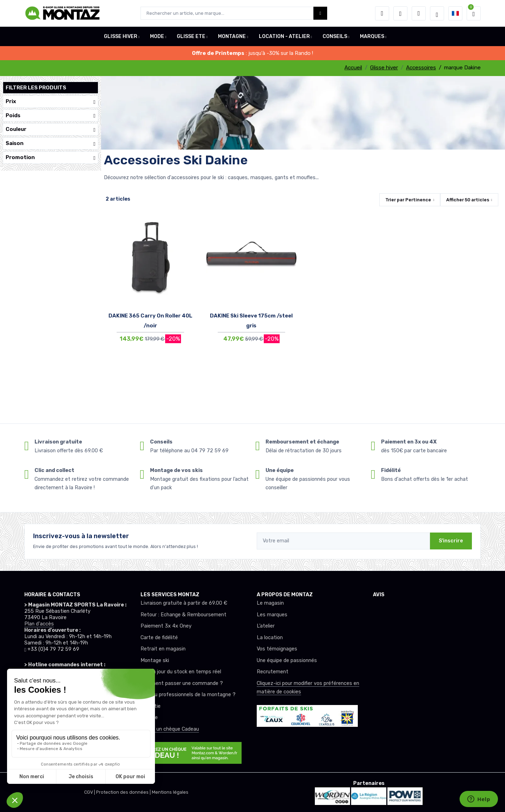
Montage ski (155, 660)
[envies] (400, 13)
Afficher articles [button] (468, 200)
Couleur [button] (51, 129)
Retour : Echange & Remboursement (183, 615)
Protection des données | (124, 792)
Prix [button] (51, 102)
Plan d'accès (39, 624)
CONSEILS (335, 36)
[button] (382, 13)
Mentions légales (170, 792)
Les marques (272, 615)
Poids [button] (51, 116)
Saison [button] (51, 143)
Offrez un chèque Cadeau (170, 729)
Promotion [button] (51, 158)
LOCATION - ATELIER (284, 36)
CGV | (90, 792)
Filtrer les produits (36, 88)
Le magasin (270, 603)
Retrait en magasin (163, 649)
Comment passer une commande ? (182, 683)
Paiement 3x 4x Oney (166, 626)
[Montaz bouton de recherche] (320, 13)
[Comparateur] (419, 13)
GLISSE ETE (191, 36)
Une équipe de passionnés (287, 660)
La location (270, 638)
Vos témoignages (277, 649)
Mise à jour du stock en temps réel (181, 672)
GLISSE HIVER (121, 36)
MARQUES (372, 36)
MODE (157, 36)
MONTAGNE (232, 36)
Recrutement (273, 672)
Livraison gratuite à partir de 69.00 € (184, 603)
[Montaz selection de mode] (437, 13)
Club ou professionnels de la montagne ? (188, 695)
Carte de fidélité (159, 638)
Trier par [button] (408, 200)
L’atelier (266, 626)
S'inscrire (451, 541)
